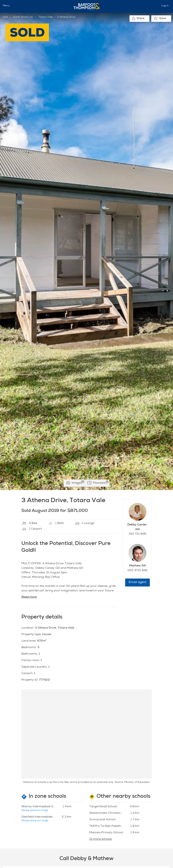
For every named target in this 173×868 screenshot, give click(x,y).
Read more (29, 597)
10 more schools (101, 839)
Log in (165, 6)
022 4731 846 (137, 571)
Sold (5, 17)
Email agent (137, 582)
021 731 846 (137, 534)
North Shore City (23, 17)
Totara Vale (46, 17)
